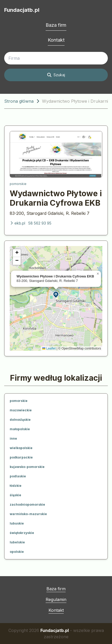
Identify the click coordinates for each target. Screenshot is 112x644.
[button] (56, 294)
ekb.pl (17, 223)
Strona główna (19, 101)
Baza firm (56, 25)
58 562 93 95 (40, 223)
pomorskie (18, 184)
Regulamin (56, 599)
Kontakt (56, 40)
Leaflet (49, 348)
